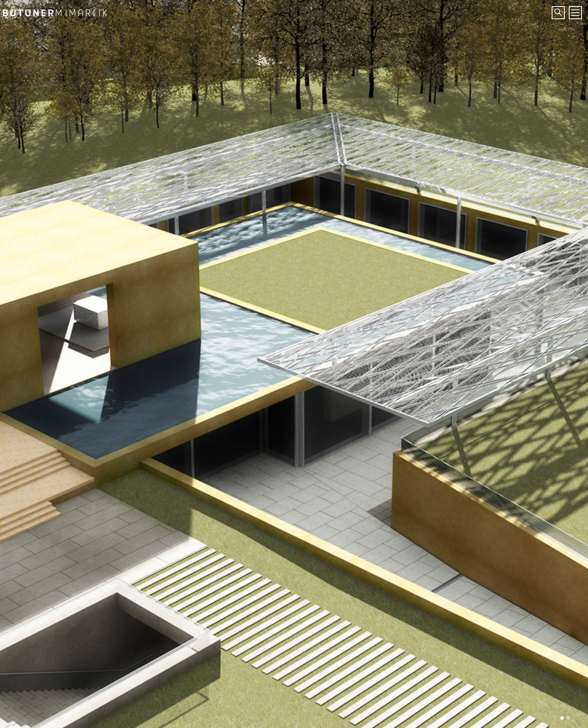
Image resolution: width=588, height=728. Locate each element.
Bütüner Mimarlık (63, 10)
